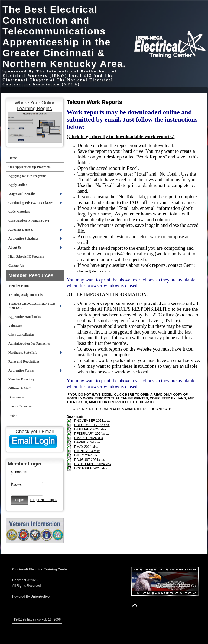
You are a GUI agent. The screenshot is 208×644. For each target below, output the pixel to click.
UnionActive (40, 597)
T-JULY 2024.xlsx (86, 455)
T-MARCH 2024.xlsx (88, 438)
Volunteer (15, 326)
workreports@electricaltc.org (125, 254)
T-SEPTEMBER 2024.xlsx (92, 464)
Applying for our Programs (27, 176)
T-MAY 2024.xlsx (86, 447)
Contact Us (16, 265)
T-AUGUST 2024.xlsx (89, 460)
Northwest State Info (23, 353)
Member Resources (31, 275)
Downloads (16, 397)
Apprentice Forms (21, 370)
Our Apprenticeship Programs (29, 167)
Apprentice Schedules (23, 239)
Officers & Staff (19, 388)
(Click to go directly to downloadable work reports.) (121, 137)
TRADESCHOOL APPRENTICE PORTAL (32, 306)
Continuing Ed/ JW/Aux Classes (31, 203)
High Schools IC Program (26, 256)
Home (13, 158)
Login (12, 415)
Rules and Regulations (24, 361)
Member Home (19, 286)
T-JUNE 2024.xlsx (87, 451)
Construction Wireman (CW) (29, 221)
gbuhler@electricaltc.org (95, 271)
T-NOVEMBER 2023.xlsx (92, 421)
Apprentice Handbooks (25, 317)
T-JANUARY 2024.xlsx (90, 429)
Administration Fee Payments (29, 344)
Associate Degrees (21, 230)
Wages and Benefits (22, 194)
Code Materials (19, 212)
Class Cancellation (21, 335)
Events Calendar (20, 406)
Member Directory (21, 379)
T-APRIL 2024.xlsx (87, 442)
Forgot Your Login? (43, 500)
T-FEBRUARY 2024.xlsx (91, 434)
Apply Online (18, 185)
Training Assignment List (26, 295)
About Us (15, 248)
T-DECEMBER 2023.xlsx (92, 425)
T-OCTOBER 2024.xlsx (90, 468)
